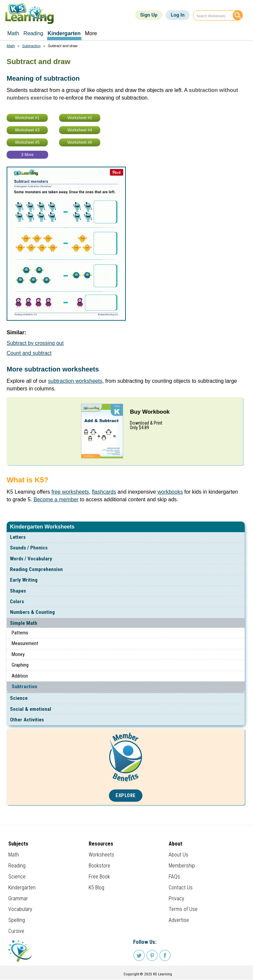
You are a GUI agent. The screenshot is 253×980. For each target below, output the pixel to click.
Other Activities (27, 720)
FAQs (174, 877)
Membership (182, 866)
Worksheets (101, 855)
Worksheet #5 (27, 142)
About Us (178, 855)
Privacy (176, 898)
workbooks (170, 492)
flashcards (104, 492)
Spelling (17, 920)
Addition (20, 676)
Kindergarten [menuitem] (64, 33)
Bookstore (99, 866)
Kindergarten (22, 888)
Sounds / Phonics (29, 548)
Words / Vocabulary (31, 559)
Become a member (56, 499)
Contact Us (181, 888)
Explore (126, 796)
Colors (17, 602)
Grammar (18, 898)
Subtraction (24, 687)
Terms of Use (183, 909)
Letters (18, 537)
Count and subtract (29, 353)
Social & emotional (31, 709)
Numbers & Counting (32, 612)
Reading (17, 866)
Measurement (25, 643)
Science (19, 698)
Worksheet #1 (27, 118)
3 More (27, 155)
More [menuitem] (91, 33)
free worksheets (70, 492)
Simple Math (24, 623)
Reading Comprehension (36, 569)
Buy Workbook (150, 412)
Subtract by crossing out (35, 343)
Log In (178, 15)
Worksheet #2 (80, 118)
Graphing (20, 665)
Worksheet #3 (27, 130)
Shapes (18, 591)
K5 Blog (96, 888)
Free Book (99, 877)
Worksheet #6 (80, 142)
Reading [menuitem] (34, 33)
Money (18, 654)
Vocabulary (20, 909)
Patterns (20, 633)
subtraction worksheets (75, 381)
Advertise (179, 920)
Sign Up (149, 15)
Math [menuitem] (13, 33)
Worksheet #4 (80, 130)
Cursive (16, 931)
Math (11, 46)
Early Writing (24, 580)
